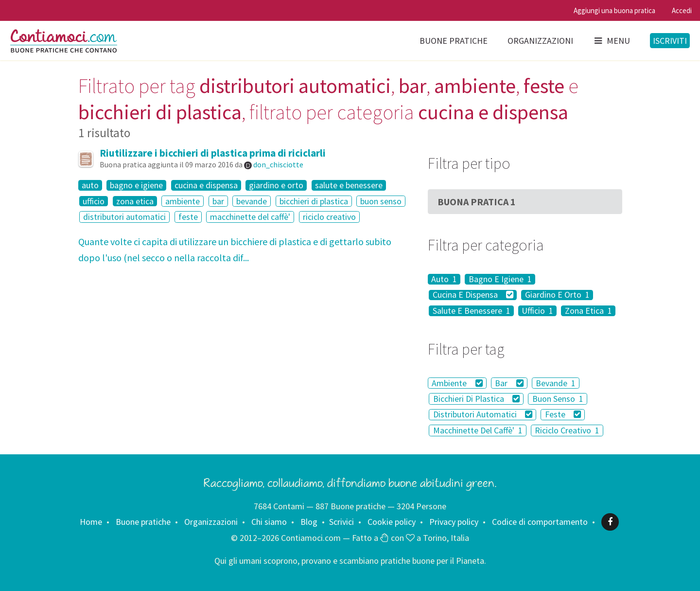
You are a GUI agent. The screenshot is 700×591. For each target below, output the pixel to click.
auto (90, 185)
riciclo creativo (329, 217)
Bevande (556, 383)
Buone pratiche (454, 41)
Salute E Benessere (472, 311)
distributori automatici (124, 217)
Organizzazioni (540, 41)
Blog (309, 522)
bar (218, 201)
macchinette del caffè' (250, 217)
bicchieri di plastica (314, 201)
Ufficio (537, 311)
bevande (252, 201)
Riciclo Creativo (567, 430)
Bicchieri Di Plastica (477, 399)
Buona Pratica (477, 202)
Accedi (682, 10)
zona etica (135, 201)
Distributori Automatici (483, 415)
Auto (444, 279)
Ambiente (457, 383)
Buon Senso (558, 399)
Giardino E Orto (557, 295)
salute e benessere (349, 185)
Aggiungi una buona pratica (614, 10)
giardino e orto (276, 185)
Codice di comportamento (540, 522)
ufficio (94, 201)
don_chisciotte (278, 164)
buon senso (381, 201)
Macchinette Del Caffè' (478, 430)
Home (91, 522)
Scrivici (341, 522)
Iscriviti (670, 41)
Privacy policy (454, 522)
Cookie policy (392, 522)
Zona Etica (588, 311)
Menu (612, 41)
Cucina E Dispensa (473, 295)
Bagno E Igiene (500, 279)
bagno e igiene (136, 185)
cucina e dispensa (206, 185)
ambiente (183, 201)
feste (188, 217)
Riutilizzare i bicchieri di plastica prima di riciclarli (213, 153)
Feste (563, 415)
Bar (509, 383)
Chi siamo (269, 522)
